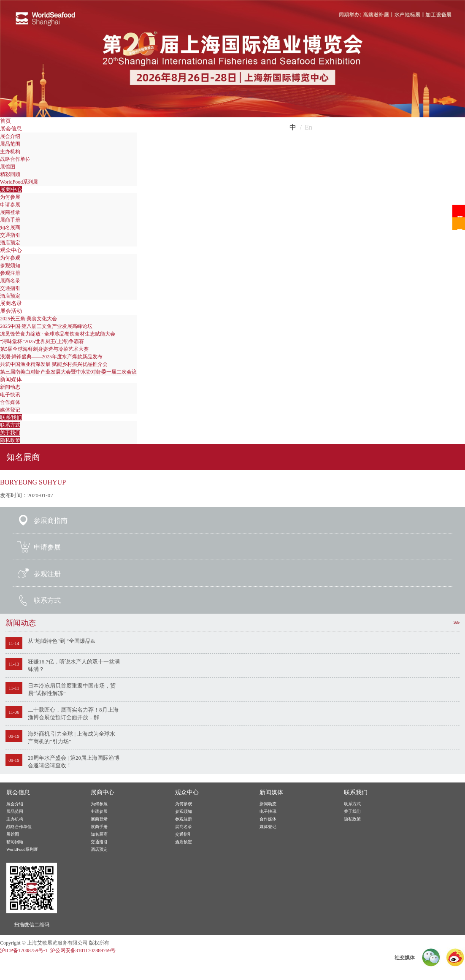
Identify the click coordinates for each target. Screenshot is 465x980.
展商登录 (10, 212)
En (308, 127)
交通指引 (10, 235)
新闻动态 (10, 387)
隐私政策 (10, 440)
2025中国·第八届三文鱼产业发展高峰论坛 (46, 326)
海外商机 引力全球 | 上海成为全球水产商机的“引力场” (72, 738)
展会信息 (11, 129)
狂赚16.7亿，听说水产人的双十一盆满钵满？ (74, 665)
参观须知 (10, 265)
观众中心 (11, 250)
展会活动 (11, 311)
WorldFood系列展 (19, 182)
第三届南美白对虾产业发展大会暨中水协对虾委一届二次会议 (68, 372)
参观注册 (10, 273)
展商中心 (11, 189)
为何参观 (10, 258)
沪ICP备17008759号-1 (24, 950)
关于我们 (10, 433)
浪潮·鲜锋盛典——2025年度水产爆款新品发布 (51, 357)
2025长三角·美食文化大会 (28, 319)
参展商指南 (51, 521)
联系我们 (11, 417)
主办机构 (10, 152)
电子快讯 (10, 395)
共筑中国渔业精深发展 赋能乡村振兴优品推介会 (54, 364)
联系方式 (10, 425)
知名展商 (10, 227)
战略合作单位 (15, 159)
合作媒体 (10, 402)
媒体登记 (10, 410)
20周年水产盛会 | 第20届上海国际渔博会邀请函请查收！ (74, 762)
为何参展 (10, 197)
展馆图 (8, 167)
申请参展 (10, 205)
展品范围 (10, 144)
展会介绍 (10, 136)
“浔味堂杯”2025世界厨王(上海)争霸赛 (42, 341)
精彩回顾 (10, 174)
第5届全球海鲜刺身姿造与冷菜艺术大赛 (44, 349)
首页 (5, 121)
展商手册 (10, 220)
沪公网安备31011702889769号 (83, 950)
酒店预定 (10, 243)
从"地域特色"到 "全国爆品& (61, 641)
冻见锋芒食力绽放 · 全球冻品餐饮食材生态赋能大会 (58, 334)
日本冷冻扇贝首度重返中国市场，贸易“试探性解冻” (72, 689)
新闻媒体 (11, 379)
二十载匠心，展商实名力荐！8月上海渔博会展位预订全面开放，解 (73, 713)
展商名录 (10, 281)
